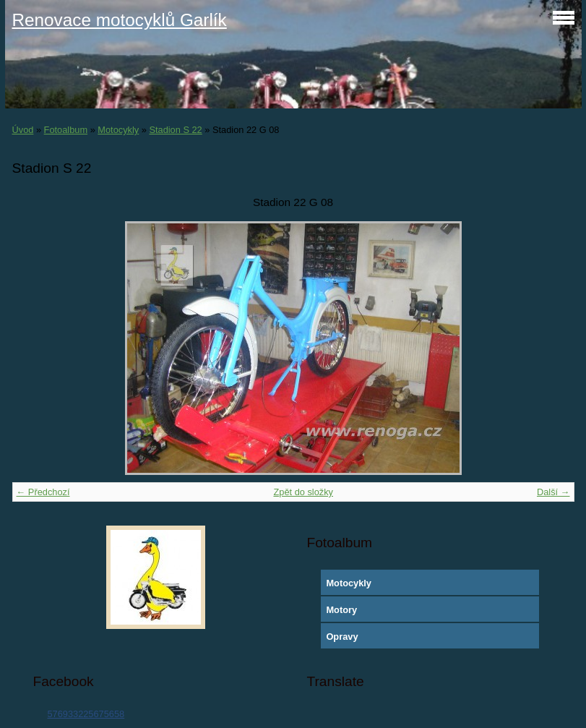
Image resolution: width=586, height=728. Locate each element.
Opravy (342, 637)
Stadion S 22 (175, 130)
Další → (553, 492)
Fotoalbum (66, 130)
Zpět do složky (303, 492)
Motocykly (118, 130)
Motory (341, 610)
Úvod (23, 130)
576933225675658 (86, 714)
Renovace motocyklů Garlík (120, 20)
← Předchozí (43, 492)
